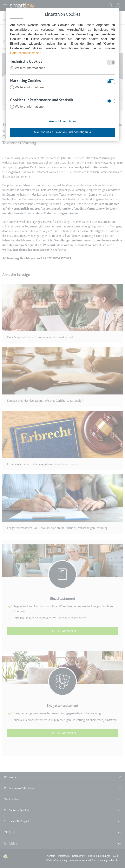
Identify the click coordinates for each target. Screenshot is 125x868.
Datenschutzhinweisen (26, 53)
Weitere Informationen (28, 68)
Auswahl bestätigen (63, 121)
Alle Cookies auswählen (63, 132)
